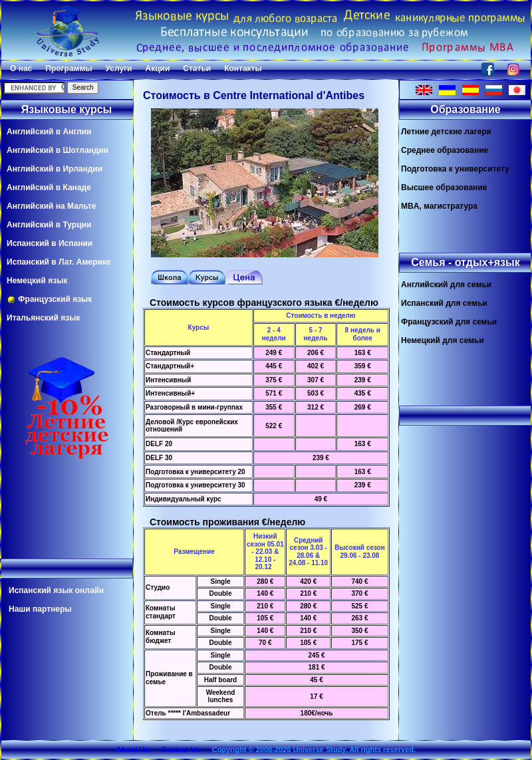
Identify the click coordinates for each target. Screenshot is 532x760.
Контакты (243, 68)
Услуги (119, 68)
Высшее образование (444, 188)
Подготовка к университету (455, 169)
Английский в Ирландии (55, 169)
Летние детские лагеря (446, 132)
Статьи (197, 68)
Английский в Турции (49, 225)
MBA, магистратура (439, 206)
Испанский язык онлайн (56, 590)
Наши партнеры (40, 609)
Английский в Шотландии (58, 150)
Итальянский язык (43, 318)
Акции (157, 68)
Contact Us (180, 749)
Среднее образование (445, 150)
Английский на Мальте (51, 206)
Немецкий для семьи (443, 340)
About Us (133, 749)
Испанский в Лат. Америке (59, 262)
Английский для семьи (446, 285)
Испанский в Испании (50, 243)
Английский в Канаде (49, 188)
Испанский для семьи (444, 303)
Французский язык (49, 300)
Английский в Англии (49, 132)
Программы (68, 68)
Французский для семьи (449, 322)
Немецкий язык (37, 281)
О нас (21, 68)
